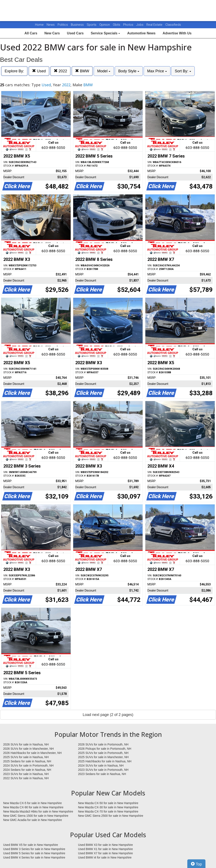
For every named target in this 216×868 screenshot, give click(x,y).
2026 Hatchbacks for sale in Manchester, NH (32, 753)
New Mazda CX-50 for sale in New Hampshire (108, 803)
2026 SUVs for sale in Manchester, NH (28, 749)
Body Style (129, 71)
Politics (63, 25)
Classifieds (173, 25)
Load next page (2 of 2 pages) (108, 715)
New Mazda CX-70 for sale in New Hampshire (108, 811)
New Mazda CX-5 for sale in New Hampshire (32, 803)
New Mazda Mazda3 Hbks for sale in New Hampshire (38, 811)
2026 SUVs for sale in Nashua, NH (26, 744)
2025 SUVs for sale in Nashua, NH (26, 757)
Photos (129, 25)
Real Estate (155, 25)
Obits (117, 25)
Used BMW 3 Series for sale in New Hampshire (34, 849)
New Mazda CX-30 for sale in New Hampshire (108, 807)
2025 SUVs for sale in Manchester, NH (103, 757)
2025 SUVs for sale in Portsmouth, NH (103, 753)
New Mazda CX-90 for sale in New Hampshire (33, 807)
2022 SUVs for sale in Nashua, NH (26, 778)
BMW (82, 71)
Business (78, 25)
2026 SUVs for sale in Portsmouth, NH (103, 744)
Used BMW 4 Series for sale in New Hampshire (34, 857)
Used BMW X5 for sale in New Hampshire (31, 845)
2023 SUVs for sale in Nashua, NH (26, 774)
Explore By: (14, 71)
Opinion (105, 25)
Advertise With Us (177, 33)
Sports (92, 25)
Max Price (157, 71)
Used (39, 71)
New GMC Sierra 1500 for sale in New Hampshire (36, 816)
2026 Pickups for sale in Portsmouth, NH (105, 749)
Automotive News (141, 33)
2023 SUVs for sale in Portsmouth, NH (103, 770)
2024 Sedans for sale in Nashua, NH (27, 770)
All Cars (31, 33)
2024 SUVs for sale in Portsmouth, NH (28, 766)
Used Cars (75, 33)
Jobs (140, 25)
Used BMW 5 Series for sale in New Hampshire (34, 853)
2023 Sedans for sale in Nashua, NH (102, 774)
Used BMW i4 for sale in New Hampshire (105, 857)
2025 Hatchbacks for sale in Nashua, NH (105, 761)
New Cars (52, 33)
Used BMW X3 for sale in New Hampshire (105, 845)
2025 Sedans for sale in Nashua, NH (27, 761)
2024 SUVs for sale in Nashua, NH (101, 766)
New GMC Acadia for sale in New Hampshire (33, 820)
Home (39, 25)
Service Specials (105, 33)
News (51, 25)
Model (104, 71)
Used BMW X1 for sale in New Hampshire (105, 849)
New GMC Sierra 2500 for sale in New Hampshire (111, 816)
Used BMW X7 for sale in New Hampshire (105, 853)
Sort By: (183, 71)
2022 (60, 71)
